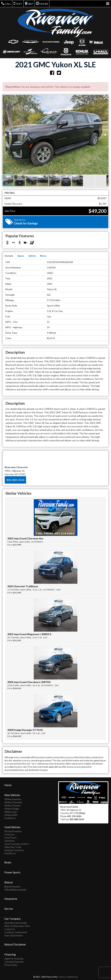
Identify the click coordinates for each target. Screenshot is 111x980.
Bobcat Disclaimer (15, 944)
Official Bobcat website (15, 889)
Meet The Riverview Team (17, 926)
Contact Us (10, 929)
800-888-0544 (15, 480)
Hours (42, 3)
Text (18, 3)
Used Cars (9, 834)
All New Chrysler (12, 805)
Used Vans (10, 841)
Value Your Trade (13, 847)
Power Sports (12, 872)
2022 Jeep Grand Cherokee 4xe (25, 538)
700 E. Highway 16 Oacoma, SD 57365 (16, 471)
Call (6, 3)
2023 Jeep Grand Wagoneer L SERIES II (29, 634)
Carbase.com (63, 976)
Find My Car (10, 818)
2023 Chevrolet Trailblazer (23, 586)
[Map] (82, 813)
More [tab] (43, 256)
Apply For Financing (14, 958)
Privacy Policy (11, 965)
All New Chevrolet (13, 802)
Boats (8, 862)
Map (29, 3)
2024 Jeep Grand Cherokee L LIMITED (29, 682)
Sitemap (74, 976)
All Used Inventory (13, 831)
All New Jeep (10, 812)
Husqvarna (11, 898)
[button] (105, 98)
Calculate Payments (14, 962)
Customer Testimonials (16, 932)
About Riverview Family (16, 923)
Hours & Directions (14, 935)
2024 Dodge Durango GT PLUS (25, 730)
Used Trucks (10, 837)
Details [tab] (9, 256)
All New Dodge (12, 808)
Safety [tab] (32, 256)
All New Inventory (13, 799)
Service (9, 908)
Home (8, 785)
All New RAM (11, 815)
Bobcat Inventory (12, 886)
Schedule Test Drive (14, 850)
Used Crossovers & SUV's (17, 844)
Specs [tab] (21, 256)
